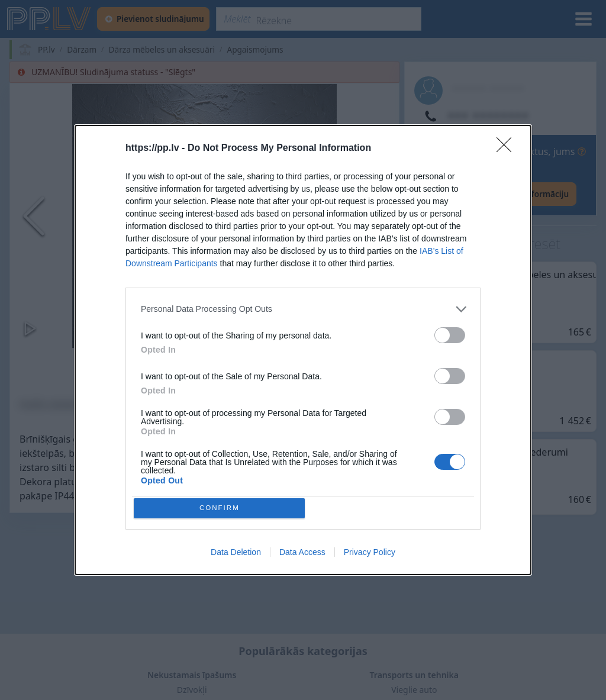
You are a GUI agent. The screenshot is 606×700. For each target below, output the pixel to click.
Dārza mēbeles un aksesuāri (162, 50)
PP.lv (46, 50)
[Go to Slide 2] (204, 370)
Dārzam (82, 50)
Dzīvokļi (192, 690)
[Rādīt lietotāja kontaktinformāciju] (495, 194)
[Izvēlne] (584, 19)
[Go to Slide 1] (154, 370)
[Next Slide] (375, 216)
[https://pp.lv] (50, 19)
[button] (204, 216)
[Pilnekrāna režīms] (379, 328)
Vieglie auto (414, 690)
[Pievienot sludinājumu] (153, 19)
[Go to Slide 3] (255, 370)
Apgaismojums (255, 50)
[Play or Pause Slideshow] (30, 328)
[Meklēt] (319, 19)
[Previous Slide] (34, 216)
